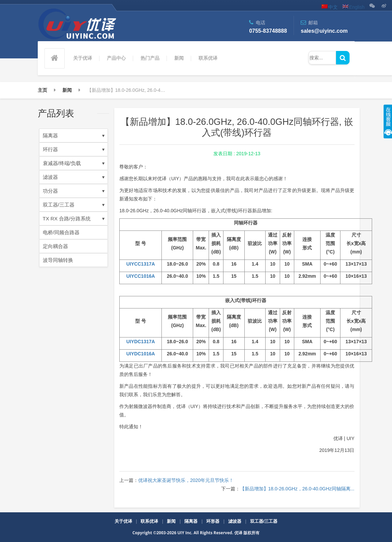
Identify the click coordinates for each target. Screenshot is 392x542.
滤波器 (74, 177)
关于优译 (83, 58)
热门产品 (150, 58)
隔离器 (74, 135)
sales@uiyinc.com (324, 31)
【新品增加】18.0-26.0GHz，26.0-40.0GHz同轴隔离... (297, 489)
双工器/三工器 (74, 205)
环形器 (213, 521)
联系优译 (208, 58)
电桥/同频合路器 (61, 232)
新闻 (179, 58)
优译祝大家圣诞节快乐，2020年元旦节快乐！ (186, 480)
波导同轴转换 (58, 260)
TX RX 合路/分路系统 (74, 219)
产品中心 (116, 58)
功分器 (74, 191)
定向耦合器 (55, 246)
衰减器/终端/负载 (74, 163)
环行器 (74, 149)
